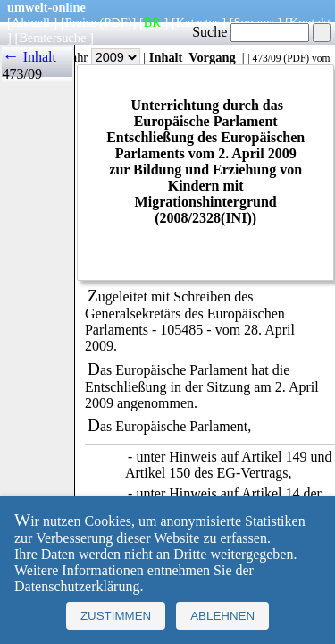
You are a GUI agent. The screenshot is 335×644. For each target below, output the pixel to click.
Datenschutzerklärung (77, 586)
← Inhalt (29, 57)
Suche (251, 32)
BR (152, 22)
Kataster (197, 22)
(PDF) (116, 22)
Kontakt (310, 22)
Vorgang (212, 57)
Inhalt (166, 57)
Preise (81, 22)
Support (254, 22)
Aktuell (31, 22)
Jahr (103, 57)
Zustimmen (116, 616)
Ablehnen (222, 616)
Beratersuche (52, 38)
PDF (296, 58)
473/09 (266, 58)
